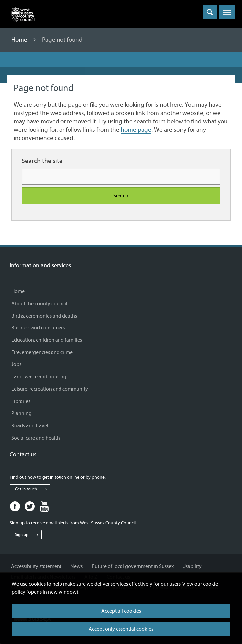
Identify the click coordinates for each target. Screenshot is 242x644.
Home (20, 40)
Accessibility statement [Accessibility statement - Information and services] (36, 566)
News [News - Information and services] (77, 566)
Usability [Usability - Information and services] (192, 566)
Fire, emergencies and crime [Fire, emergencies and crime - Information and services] (42, 352)
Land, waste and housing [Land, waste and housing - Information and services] (39, 377)
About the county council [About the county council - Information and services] (39, 304)
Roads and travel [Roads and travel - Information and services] (30, 426)
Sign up (28, 535)
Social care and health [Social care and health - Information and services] (36, 438)
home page (136, 130)
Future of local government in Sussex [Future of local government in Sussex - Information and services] (133, 566)
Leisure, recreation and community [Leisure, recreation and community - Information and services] (50, 389)
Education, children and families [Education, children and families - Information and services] (47, 340)
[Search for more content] (121, 176)
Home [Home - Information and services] (18, 291)
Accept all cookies (121, 611)
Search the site (42, 161)
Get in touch (32, 489)
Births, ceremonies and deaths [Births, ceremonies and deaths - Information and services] (44, 316)
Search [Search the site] (121, 196)
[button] (227, 12)
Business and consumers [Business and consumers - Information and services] (38, 328)
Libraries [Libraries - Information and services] (21, 401)
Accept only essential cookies (121, 629)
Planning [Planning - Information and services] (21, 413)
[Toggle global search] (210, 12)
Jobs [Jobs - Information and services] (16, 364)
